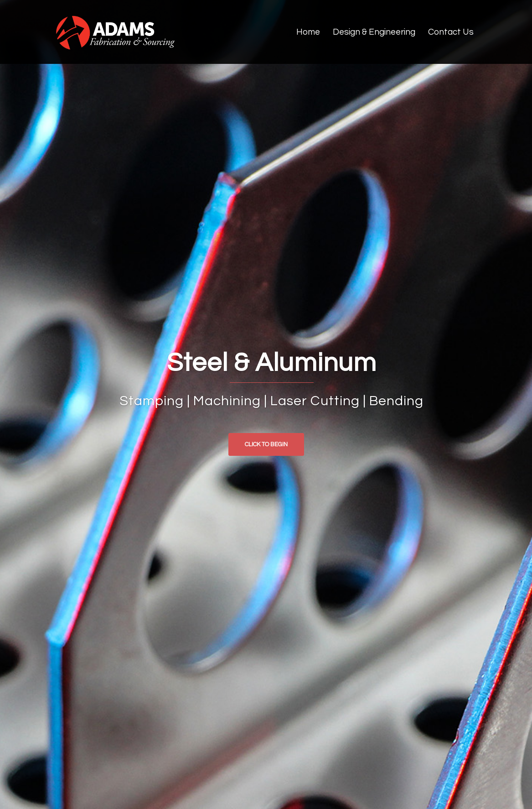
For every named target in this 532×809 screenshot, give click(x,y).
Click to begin (266, 444)
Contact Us (451, 32)
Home (308, 32)
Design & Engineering (374, 32)
